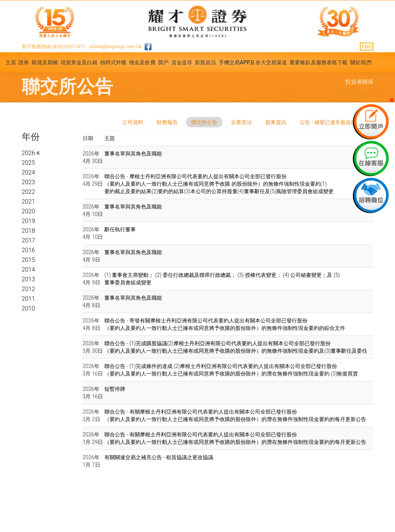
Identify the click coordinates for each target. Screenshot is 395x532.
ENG (367, 47)
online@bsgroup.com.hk (115, 47)
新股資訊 (205, 62)
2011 (28, 299)
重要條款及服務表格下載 (319, 62)
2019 (28, 221)
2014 (28, 270)
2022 (28, 192)
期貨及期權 (45, 62)
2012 (28, 289)
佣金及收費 (142, 62)
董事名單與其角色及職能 (133, 154)
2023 (28, 182)
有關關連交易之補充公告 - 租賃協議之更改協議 (159, 457)
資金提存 (182, 62)
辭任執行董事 (120, 229)
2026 (29, 153)
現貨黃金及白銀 (79, 62)
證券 (24, 62)
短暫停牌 (115, 389)
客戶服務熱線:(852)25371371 (54, 47)
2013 (28, 279)
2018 (28, 231)
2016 (28, 250)
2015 (28, 260)
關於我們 (361, 62)
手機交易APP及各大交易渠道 (253, 62)
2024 (28, 172)
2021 (28, 202)
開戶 (163, 62)
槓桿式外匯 (114, 62)
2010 (28, 308)
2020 (28, 211)
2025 (28, 163)
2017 (28, 240)
